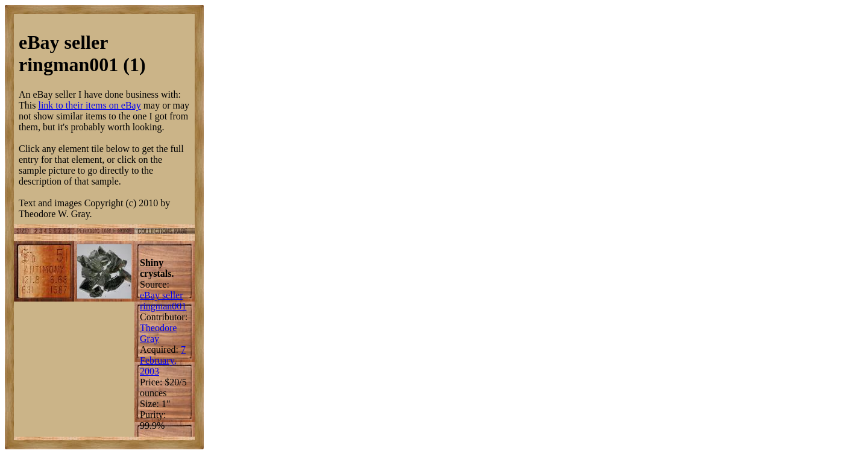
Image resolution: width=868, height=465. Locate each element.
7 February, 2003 (163, 360)
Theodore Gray (158, 333)
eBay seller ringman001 (163, 301)
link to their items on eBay (89, 105)
